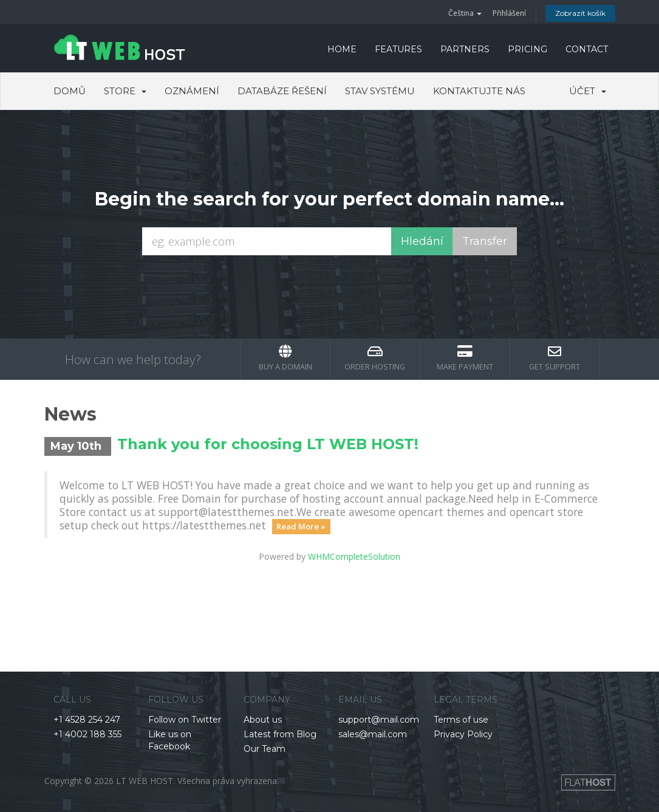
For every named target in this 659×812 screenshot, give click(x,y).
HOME (342, 49)
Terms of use (461, 720)
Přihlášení (509, 13)
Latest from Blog (280, 734)
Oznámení (192, 91)
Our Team (265, 749)
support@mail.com (379, 720)
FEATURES (398, 49)
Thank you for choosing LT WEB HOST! (268, 444)
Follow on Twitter (185, 720)
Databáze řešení (282, 91)
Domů (70, 91)
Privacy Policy (463, 734)
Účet (588, 91)
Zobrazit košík (580, 13)
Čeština (465, 13)
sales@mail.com (373, 734)
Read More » (301, 526)
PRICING (528, 49)
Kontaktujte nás (479, 91)
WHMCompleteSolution (354, 556)
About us (263, 720)
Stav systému (380, 91)
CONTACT (587, 49)
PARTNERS (465, 49)
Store (125, 91)
